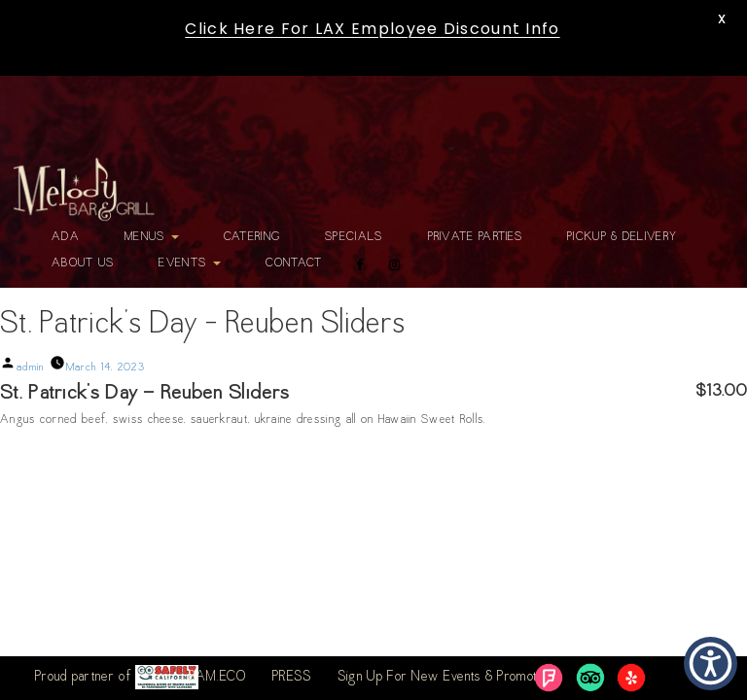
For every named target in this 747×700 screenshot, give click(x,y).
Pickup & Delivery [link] (622, 237)
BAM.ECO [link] (218, 678)
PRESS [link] (292, 678)
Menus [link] (152, 237)
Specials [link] (354, 237)
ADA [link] (66, 237)
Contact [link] (294, 263)
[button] (711, 664)
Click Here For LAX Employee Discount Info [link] (372, 29)
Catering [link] (252, 237)
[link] (84, 189)
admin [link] (31, 368)
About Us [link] (83, 263)
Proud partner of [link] (117, 677)
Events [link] (189, 263)
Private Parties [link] (476, 237)
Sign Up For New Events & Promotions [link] (448, 678)
